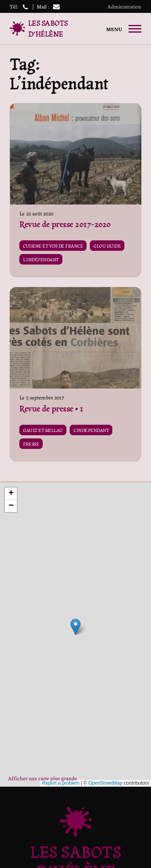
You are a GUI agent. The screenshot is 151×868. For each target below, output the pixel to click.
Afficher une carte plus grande (42, 778)
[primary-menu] (124, 29)
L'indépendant (41, 259)
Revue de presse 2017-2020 (65, 224)
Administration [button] (124, 6)
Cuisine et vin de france (53, 246)
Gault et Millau (43, 430)
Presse (31, 444)
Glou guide (107, 246)
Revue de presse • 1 (51, 409)
